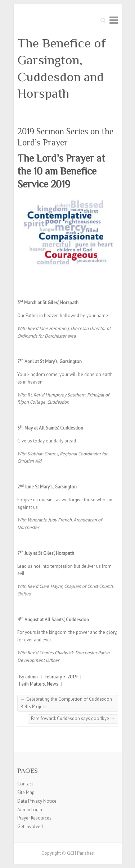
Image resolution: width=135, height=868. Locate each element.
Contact (25, 784)
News (53, 684)
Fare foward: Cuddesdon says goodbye (73, 718)
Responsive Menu (114, 20)
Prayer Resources (34, 818)
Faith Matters (32, 684)
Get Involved (30, 827)
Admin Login (30, 810)
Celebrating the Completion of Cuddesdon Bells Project (66, 703)
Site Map (26, 792)
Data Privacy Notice (37, 801)
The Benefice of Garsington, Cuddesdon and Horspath (62, 68)
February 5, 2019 (61, 677)
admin (31, 677)
